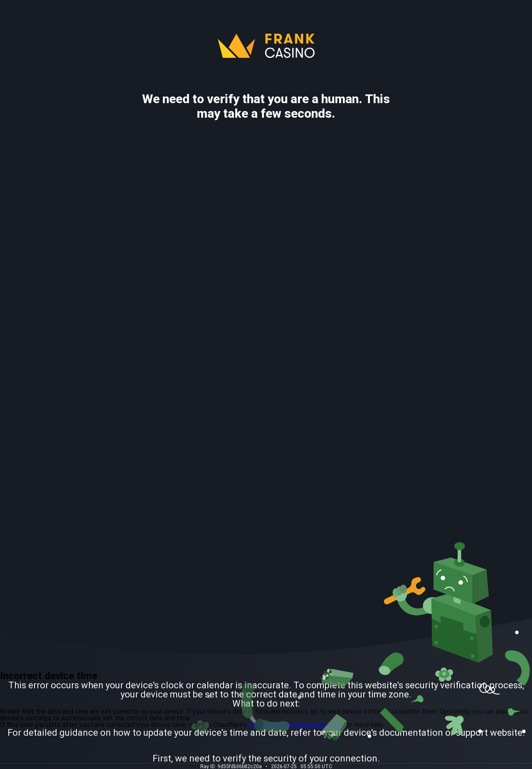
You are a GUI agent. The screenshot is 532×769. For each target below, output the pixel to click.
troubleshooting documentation (295, 725)
